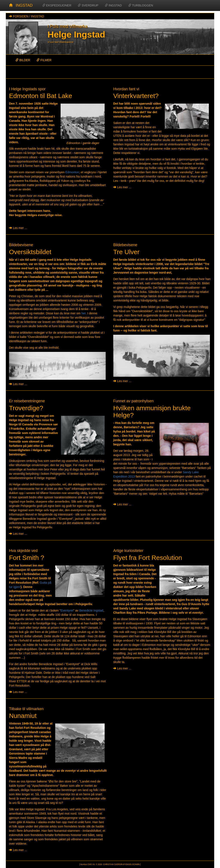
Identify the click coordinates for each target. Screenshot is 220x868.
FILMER (44, 60)
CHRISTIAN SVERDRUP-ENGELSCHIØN (121, 864)
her (83, 313)
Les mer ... (18, 228)
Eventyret (67, 610)
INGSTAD (24, 5)
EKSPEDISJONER (57, 5)
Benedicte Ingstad (91, 610)
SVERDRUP (88, 5)
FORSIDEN (21, 16)
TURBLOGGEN (141, 5)
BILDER (23, 60)
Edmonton (72, 172)
